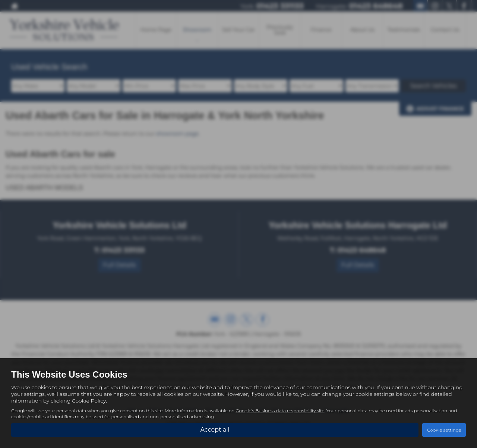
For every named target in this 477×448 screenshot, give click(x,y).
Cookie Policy (89, 401)
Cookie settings (444, 430)
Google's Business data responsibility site (280, 411)
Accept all (215, 430)
